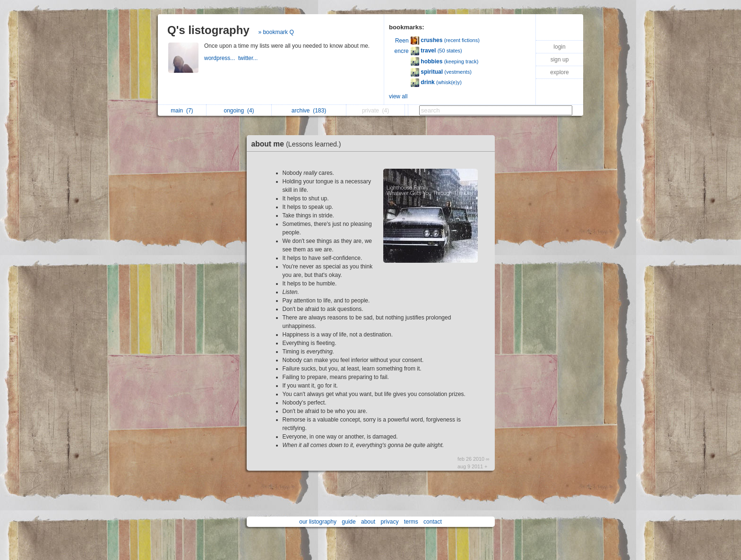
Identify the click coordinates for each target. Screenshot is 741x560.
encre (402, 51)
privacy (389, 522)
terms (411, 522)
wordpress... (221, 58)
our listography (318, 522)
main (182, 111)
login (559, 47)
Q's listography (208, 30)
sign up (560, 60)
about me (299, 144)
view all (398, 96)
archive (309, 111)
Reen (402, 41)
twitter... (249, 58)
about (368, 522)
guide (349, 522)
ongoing (239, 111)
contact (433, 522)
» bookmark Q (276, 32)
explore (559, 72)
